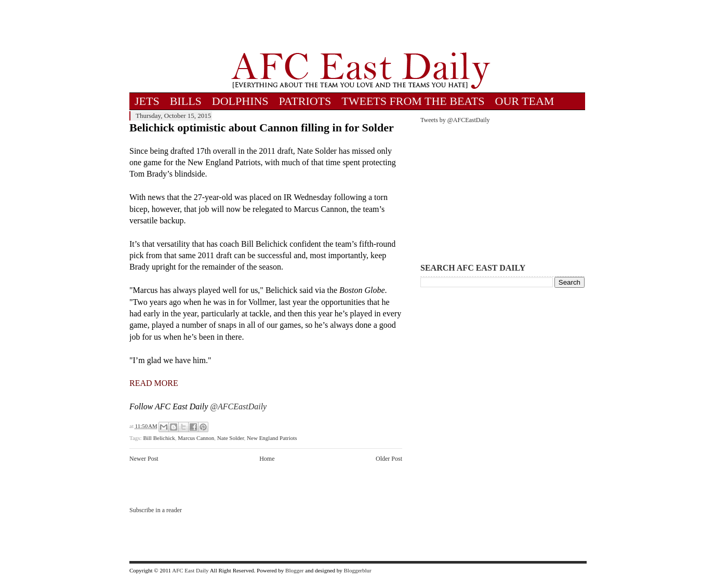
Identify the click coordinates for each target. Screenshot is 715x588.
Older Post (389, 459)
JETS (147, 101)
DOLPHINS (240, 101)
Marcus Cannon (196, 438)
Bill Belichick (159, 438)
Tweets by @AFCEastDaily (455, 120)
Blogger (294, 570)
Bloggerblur (358, 570)
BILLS (186, 101)
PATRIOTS (305, 101)
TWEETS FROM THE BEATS (413, 101)
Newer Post (144, 459)
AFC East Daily (190, 570)
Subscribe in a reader (156, 510)
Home (267, 459)
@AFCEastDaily (238, 406)
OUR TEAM (525, 101)
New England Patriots (272, 438)
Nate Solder (231, 438)
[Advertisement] (361, 26)
